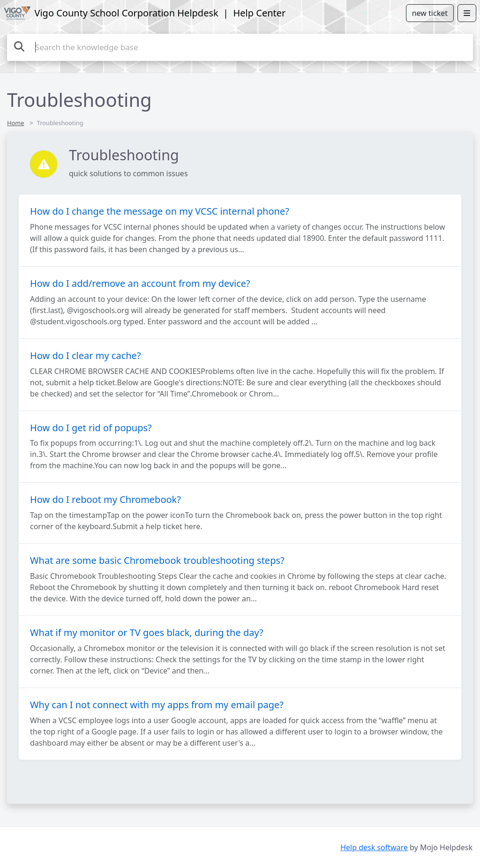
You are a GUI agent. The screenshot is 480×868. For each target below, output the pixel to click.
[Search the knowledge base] (240, 47)
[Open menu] (467, 13)
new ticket (430, 13)
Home (15, 123)
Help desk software (374, 847)
